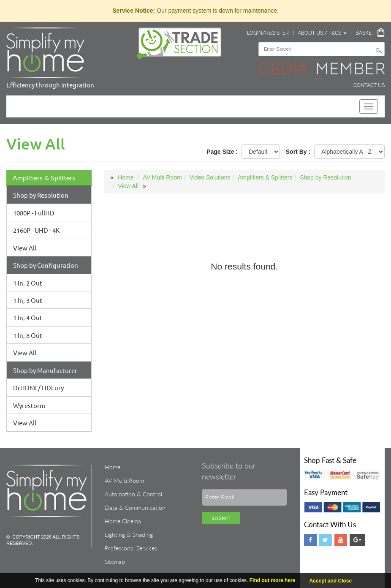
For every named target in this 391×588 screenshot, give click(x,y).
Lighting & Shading (129, 535)
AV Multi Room (162, 177)
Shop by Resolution (41, 195)
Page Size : (222, 152)
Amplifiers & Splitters (44, 178)
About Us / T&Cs (322, 33)
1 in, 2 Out (28, 283)
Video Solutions (210, 177)
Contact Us (369, 85)
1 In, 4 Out (28, 317)
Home (126, 177)
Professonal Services (131, 548)
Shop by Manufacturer (45, 370)
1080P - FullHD (34, 213)
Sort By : (298, 152)
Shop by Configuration (46, 265)
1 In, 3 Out (28, 300)
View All (25, 248)
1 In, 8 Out (28, 335)
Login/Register (268, 33)
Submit (221, 518)
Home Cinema (123, 521)
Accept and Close (330, 581)
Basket (365, 33)
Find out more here (273, 580)
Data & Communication (135, 508)
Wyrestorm (29, 405)
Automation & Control (133, 494)
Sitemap (115, 562)
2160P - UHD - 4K (36, 230)
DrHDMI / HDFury (38, 388)
